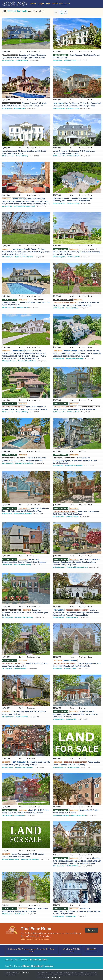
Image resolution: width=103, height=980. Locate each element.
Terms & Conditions (54, 977)
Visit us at (31, 950)
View (56, 13)
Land (61, 4)
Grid (61, 13)
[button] (67, 4)
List (66, 13)
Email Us (92, 949)
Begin (92, 930)
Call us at (72, 950)
